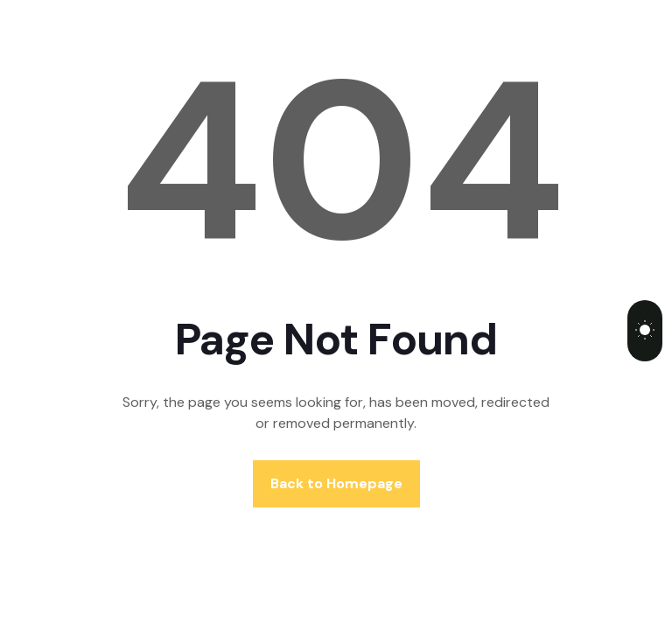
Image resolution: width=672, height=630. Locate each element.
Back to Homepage (336, 483)
